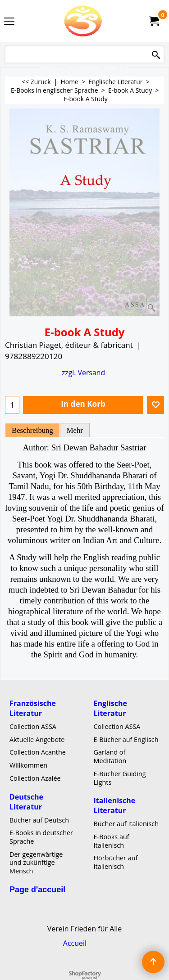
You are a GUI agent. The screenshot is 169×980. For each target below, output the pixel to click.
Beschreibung (32, 430)
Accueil (75, 943)
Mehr (75, 430)
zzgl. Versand (83, 373)
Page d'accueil (37, 890)
